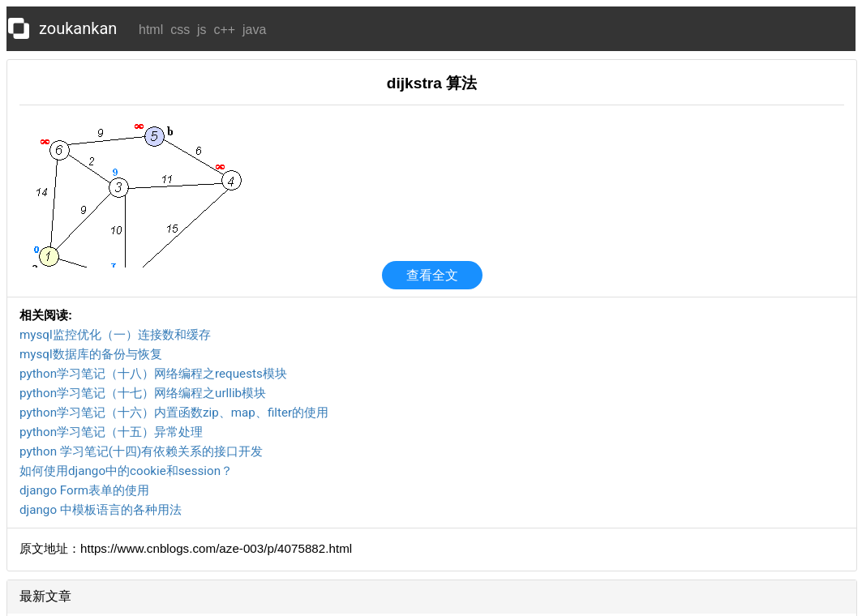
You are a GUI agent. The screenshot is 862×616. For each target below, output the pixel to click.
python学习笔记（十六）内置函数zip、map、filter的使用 (174, 413)
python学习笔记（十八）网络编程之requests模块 (153, 374)
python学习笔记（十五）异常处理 (111, 432)
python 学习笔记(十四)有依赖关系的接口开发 (141, 451)
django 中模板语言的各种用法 (101, 510)
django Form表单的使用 (84, 490)
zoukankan (78, 28)
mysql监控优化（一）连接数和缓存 (115, 335)
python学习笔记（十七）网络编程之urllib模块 (143, 393)
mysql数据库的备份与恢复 (91, 354)
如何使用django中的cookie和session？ (126, 471)
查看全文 (432, 275)
